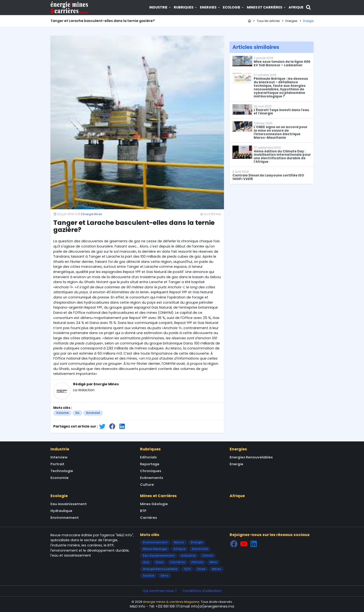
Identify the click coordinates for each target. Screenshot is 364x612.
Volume (62, 413)
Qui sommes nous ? (160, 591)
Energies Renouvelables (251, 457)
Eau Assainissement (69, 504)
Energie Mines (92, 214)
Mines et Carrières (267, 7)
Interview (59, 457)
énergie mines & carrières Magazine (171, 602)
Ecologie (234, 7)
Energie (236, 464)
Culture (147, 485)
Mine (213, 562)
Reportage (150, 464)
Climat (207, 555)
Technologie (62, 471)
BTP (143, 511)
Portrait (57, 464)
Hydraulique (61, 511)
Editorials (148, 457)
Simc (164, 576)
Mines (216, 569)
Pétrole (197, 562)
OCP (187, 569)
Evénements (152, 478)
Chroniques (151, 471)
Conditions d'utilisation (202, 591)
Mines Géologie (154, 504)
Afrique (296, 7)
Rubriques (186, 7)
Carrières (149, 518)
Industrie (160, 7)
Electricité (200, 549)
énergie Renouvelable (160, 569)
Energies (210, 7)
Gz (77, 413)
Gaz (146, 562)
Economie (60, 478)
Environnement (65, 518)
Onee (201, 569)
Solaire (148, 576)
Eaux (160, 562)
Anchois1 (93, 413)
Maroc (179, 542)
